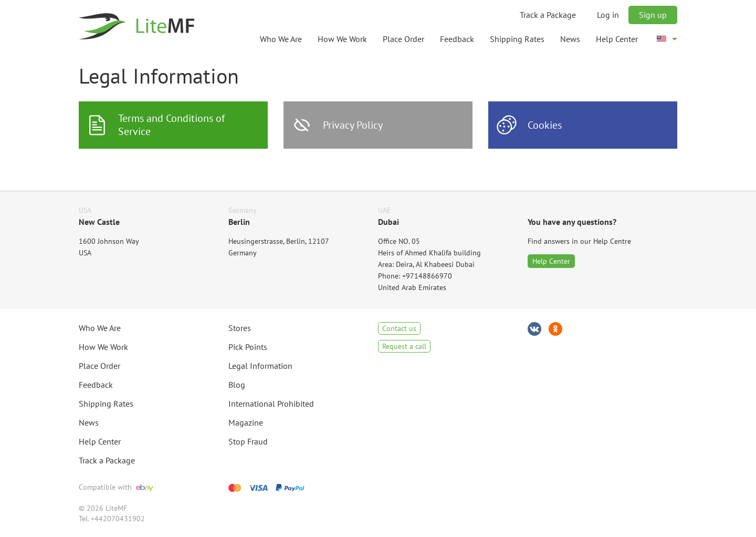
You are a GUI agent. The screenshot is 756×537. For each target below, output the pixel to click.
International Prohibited (271, 404)
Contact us (399, 328)
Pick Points (248, 347)
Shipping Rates (517, 39)
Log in (608, 15)
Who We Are (281, 39)
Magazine (246, 422)
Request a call (404, 346)
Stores (240, 328)
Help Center (617, 39)
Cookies (545, 125)
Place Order (403, 39)
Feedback (457, 39)
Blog (237, 385)
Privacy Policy (353, 125)
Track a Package (548, 15)
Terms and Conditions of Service (171, 125)
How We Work (342, 39)
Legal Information (260, 366)
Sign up (653, 15)
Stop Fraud (248, 441)
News (570, 39)
